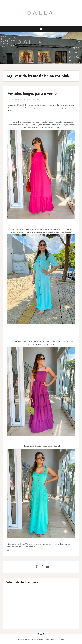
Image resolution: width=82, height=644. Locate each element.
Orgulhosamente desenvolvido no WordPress (31, 640)
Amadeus (52, 640)
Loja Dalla (31, 99)
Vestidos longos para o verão (32, 93)
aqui (52, 122)
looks (40, 99)
